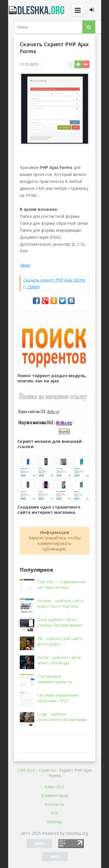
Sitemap (54, 822)
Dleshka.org (37, 10)
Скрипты (47, 770)
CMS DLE (26, 770)
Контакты (54, 804)
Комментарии (55, 795)
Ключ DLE (54, 787)
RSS (54, 813)
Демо (25, 265)
